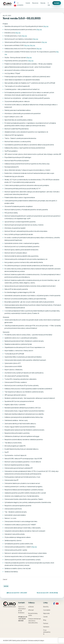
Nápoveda (46, 613)
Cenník (28, 3)
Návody (43, 3)
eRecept (31, 610)
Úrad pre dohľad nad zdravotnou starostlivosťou (34, 621)
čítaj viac (46, 26)
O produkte (20, 4)
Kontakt (57, 3)
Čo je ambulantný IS (47, 632)
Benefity (46, 607)
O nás (49, 4)
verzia (6, 586)
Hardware (46, 627)
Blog (45, 620)
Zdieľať (5, 579)
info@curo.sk (23, 617)
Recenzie (35, 3)
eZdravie (31, 607)
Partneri (46, 623)
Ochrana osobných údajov (36, 640)
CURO (10, 640)
